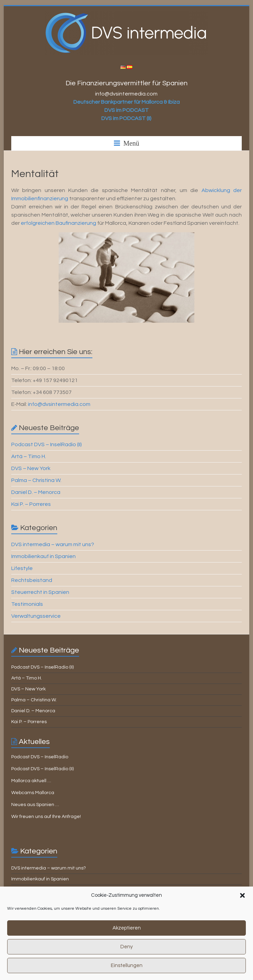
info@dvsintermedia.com (59, 404)
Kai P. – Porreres (31, 504)
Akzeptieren (127, 938)
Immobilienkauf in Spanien (43, 556)
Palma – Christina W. (36, 480)
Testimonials (27, 604)
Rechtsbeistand (32, 580)
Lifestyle (22, 568)
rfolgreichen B (42, 223)
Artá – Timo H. (29, 456)
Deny (126, 957)
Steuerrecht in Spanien (40, 592)
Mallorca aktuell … (31, 781)
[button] (242, 905)
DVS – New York (31, 468)
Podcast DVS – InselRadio (40, 757)
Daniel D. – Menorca (36, 492)
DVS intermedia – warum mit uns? (53, 544)
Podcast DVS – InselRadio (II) (47, 444)
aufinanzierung (78, 223)
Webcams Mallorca (33, 793)
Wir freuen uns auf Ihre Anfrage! (46, 817)
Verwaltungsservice (36, 616)
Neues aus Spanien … (35, 805)
